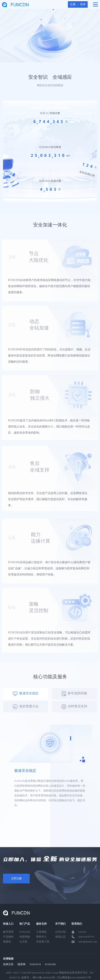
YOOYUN (35, 964)
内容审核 (25, 937)
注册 (73, 4)
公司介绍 (60, 932)
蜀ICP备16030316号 (43, 977)
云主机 (23, 942)
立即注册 (16, 878)
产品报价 (8, 937)
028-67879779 (86, 937)
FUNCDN (25, 932)
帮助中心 (41, 937)
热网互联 (8, 964)
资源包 (7, 942)
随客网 (22, 964)
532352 (82, 932)
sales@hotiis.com (88, 942)
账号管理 (8, 932)
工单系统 (41, 932)
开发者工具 (43, 942)
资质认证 (60, 937)
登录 (83, 4)
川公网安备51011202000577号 (74, 977)
